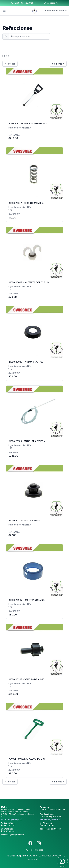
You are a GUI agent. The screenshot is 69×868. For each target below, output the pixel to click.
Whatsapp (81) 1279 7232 (8, 830)
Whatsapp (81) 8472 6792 (47, 824)
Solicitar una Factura (56, 11)
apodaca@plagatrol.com (51, 829)
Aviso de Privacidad (35, 850)
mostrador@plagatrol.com (13, 835)
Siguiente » (58, 64)
